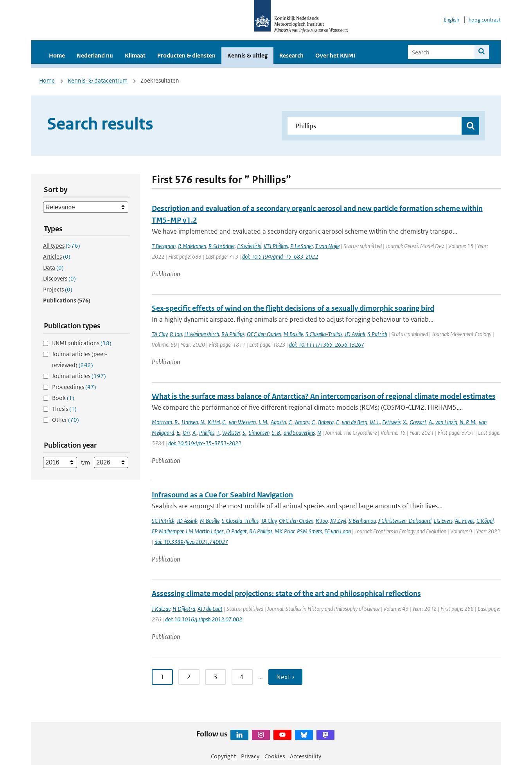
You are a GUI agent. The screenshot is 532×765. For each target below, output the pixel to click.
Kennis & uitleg (247, 55)
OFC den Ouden (264, 334)
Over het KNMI (335, 55)
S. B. (277, 433)
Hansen (190, 422)
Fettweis (391, 422)
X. (405, 422)
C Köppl (485, 521)
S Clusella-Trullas (324, 334)
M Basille (293, 334)
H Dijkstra (184, 609)
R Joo (176, 334)
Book (63, 398)
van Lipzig (446, 422)
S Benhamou (362, 521)
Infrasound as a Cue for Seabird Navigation (222, 495)
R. (177, 422)
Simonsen (259, 433)
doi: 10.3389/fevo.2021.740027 (191, 542)
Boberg (326, 422)
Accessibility (306, 756)
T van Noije (327, 246)
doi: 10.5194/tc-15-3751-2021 (205, 443)
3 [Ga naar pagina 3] (216, 677)
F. (338, 422)
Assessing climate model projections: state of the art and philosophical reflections (286, 593)
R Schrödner (222, 246)
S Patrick (377, 334)
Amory (302, 422)
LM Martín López (205, 531)
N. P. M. (468, 422)
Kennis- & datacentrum (98, 80)
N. (203, 422)
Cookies (275, 756)
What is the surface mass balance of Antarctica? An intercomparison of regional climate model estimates (324, 396)
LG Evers (443, 521)
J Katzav (161, 609)
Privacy (250, 756)
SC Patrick (163, 521)
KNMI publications (82, 343)
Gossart (418, 422)
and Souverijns (299, 433)
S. (244, 433)
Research (291, 55)
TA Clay (160, 334)
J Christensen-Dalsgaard (405, 521)
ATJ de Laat (210, 609)
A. (431, 422)
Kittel (214, 422)
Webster (231, 433)
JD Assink (355, 334)
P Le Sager (302, 246)
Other (66, 420)
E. (178, 433)
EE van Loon (338, 531)
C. (224, 422)
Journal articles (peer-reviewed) (80, 359)
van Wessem (242, 422)
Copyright (223, 756)
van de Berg (355, 422)
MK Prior (285, 531)
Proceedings (74, 387)
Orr (186, 433)
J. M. (263, 422)
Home (57, 55)
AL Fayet (465, 521)
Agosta (278, 422)
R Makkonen (192, 246)
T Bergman (164, 246)
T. (218, 433)
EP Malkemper (168, 531)
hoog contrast (485, 20)
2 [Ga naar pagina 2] (189, 677)
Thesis (64, 409)
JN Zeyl (338, 521)
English (451, 20)
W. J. (375, 422)
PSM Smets (309, 531)
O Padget (236, 531)
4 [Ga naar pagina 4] (242, 677)
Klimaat (135, 55)
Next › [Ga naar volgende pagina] (285, 677)
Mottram (162, 422)
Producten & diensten (186, 55)
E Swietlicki (249, 246)
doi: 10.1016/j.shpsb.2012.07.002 (204, 619)
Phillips (207, 433)
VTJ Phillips (276, 246)
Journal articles (79, 376)
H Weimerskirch (202, 334)
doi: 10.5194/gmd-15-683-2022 (280, 256)
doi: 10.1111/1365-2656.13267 (327, 345)
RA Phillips (233, 334)
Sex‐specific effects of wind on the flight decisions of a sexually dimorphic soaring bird (293, 308)
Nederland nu (95, 55)
